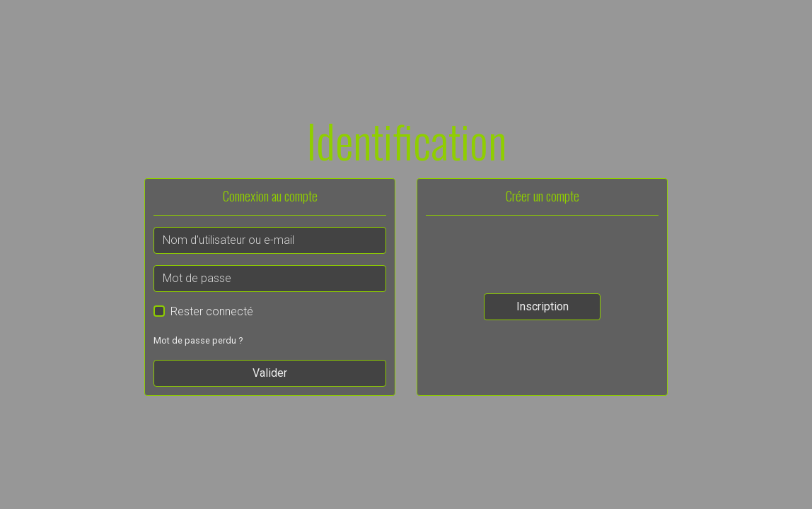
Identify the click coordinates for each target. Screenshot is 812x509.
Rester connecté (212, 311)
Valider (270, 373)
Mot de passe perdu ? (198, 340)
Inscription (543, 306)
